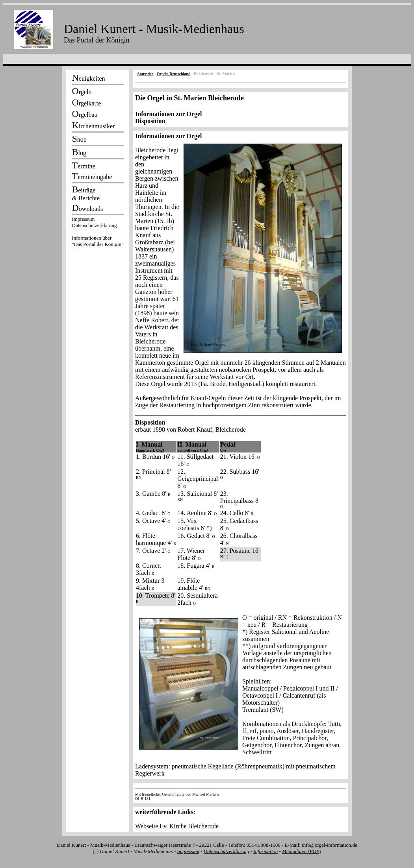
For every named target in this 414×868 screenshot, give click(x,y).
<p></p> (98, 233)
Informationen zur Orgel (168, 114)
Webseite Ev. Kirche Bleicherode (177, 826)
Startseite (146, 74)
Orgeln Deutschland (174, 74)
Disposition (150, 121)
